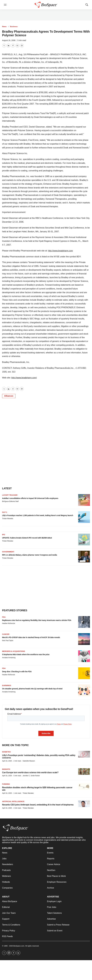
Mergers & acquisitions (14, 651)
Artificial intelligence (13, 801)
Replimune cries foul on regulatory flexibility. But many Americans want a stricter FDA (37, 620)
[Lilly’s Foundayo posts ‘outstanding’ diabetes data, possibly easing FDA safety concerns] (84, 754)
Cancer (6, 634)
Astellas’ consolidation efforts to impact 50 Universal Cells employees (30, 498)
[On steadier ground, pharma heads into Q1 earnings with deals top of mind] (84, 690)
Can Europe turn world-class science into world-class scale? (30, 772)
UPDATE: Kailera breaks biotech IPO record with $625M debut (27, 538)
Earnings (7, 685)
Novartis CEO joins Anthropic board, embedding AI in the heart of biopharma (38, 805)
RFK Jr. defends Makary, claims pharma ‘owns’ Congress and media (29, 555)
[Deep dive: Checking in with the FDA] (84, 673)
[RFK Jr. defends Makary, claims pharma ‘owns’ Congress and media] (84, 557)
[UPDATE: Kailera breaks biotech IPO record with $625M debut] (84, 540)
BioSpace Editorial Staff (10, 501)
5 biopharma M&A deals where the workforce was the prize (26, 654)
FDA (4, 617)
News (4, 27)
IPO (4, 535)
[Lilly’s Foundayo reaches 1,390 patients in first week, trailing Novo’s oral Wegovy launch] (84, 517)
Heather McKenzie (9, 623)
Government (8, 552)
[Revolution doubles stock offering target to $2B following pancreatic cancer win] (84, 786)
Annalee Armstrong (9, 658)
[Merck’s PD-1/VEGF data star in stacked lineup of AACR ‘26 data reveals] (84, 639)
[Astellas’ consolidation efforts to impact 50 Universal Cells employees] (84, 500)
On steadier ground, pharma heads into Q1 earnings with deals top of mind (32, 689)
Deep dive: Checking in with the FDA (17, 672)
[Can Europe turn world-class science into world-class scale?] (84, 772)
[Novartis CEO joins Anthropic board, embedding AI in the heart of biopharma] (84, 804)
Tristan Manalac (8, 519)
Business (14, 27)
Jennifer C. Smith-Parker (31, 776)
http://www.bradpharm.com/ (24, 378)
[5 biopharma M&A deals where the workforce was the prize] (84, 656)
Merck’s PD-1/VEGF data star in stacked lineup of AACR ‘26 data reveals (31, 637)
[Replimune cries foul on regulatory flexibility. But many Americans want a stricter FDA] (84, 622)
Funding (6, 784)
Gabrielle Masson (29, 761)
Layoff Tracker (10, 495)
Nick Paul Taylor (8, 641)
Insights (6, 769)
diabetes (6, 752)
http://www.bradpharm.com (60, 251)
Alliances (9, 396)
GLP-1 (5, 512)
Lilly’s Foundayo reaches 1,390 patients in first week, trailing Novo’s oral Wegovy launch (38, 515)
